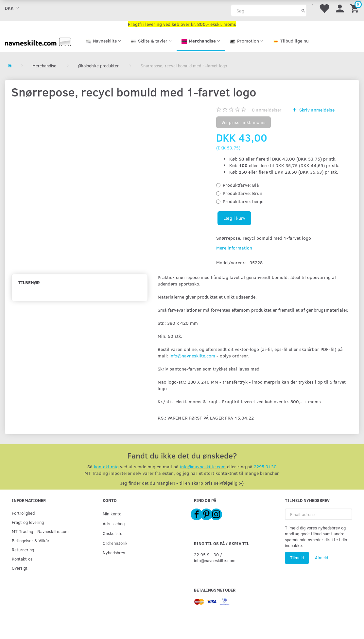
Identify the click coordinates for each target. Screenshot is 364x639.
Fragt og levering (28, 522)
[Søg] (303, 10)
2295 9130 (265, 466)
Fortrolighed (23, 513)
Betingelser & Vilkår (31, 540)
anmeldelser (267, 110)
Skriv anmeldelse (316, 110)
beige (243, 201)
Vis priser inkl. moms (243, 122)
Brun (243, 193)
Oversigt (20, 568)
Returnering (23, 550)
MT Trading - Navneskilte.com (40, 531)
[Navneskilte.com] (38, 41)
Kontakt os (22, 559)
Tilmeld (297, 558)
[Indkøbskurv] (355, 8)
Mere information (234, 248)
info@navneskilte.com (192, 356)
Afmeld (321, 558)
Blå (241, 185)
